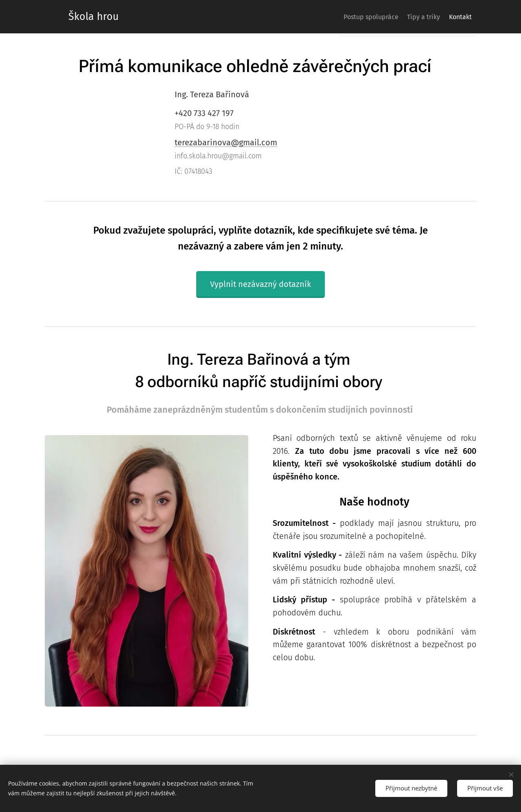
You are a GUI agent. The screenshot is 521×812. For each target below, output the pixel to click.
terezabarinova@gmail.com (226, 142)
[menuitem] (356, 17)
